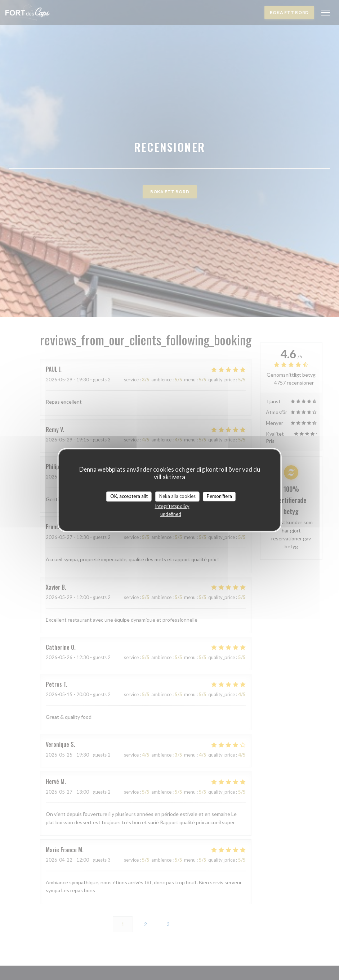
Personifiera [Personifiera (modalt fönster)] (219, 496)
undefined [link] (171, 514)
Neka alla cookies (177, 496)
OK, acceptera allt (129, 496)
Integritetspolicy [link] (172, 506)
